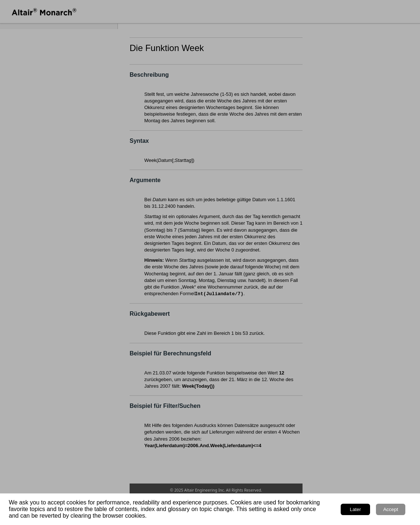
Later (355, 509)
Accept (391, 509)
